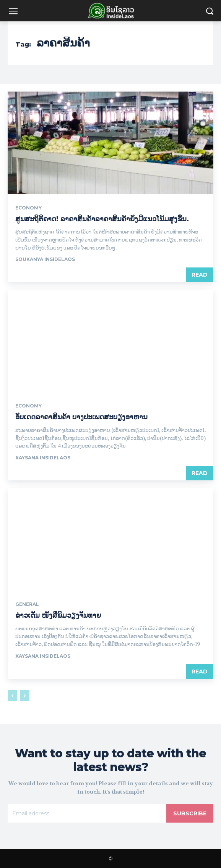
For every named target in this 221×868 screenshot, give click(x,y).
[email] (87, 813)
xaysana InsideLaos (43, 458)
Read (200, 275)
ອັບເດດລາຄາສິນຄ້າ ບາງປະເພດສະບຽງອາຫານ (81, 417)
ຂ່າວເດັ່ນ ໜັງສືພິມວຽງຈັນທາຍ (58, 615)
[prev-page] (12, 696)
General (27, 604)
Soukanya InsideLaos (45, 259)
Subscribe (190, 813)
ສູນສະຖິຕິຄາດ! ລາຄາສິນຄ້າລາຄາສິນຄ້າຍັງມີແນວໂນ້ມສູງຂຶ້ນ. (102, 219)
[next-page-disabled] (25, 696)
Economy (28, 208)
